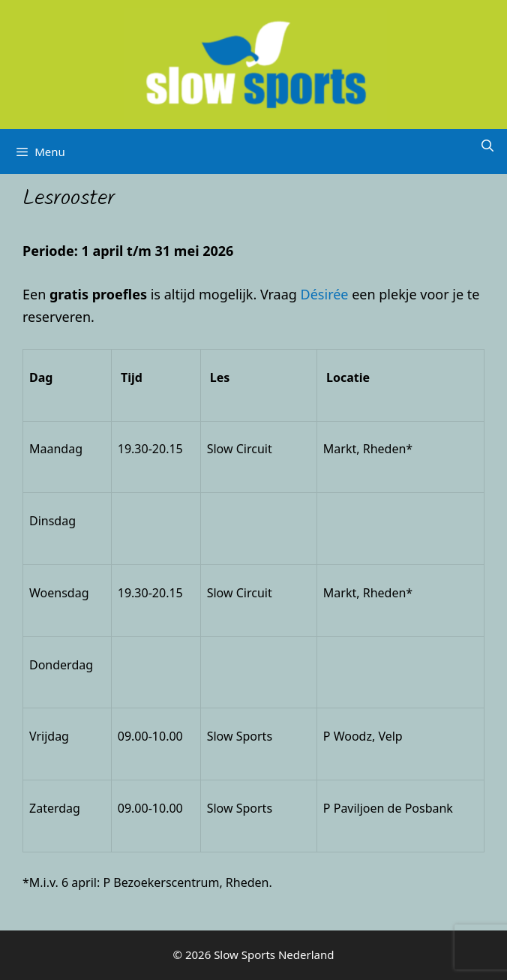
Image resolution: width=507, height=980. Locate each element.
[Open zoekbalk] (487, 146)
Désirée (325, 294)
